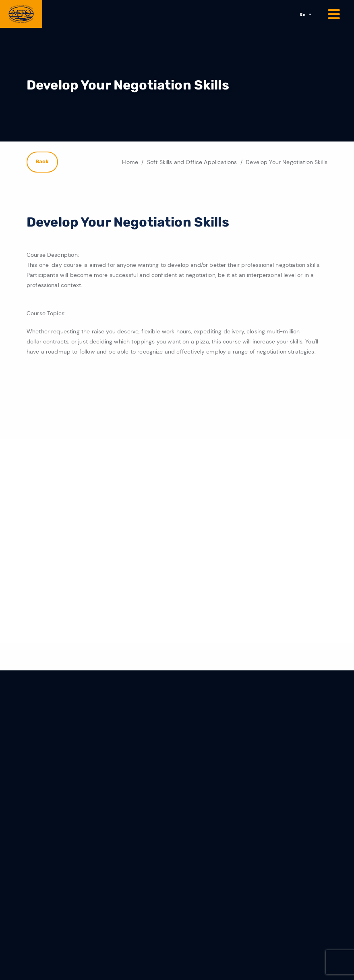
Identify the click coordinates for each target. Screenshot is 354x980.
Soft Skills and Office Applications (192, 162)
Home (130, 162)
